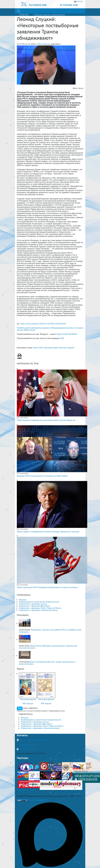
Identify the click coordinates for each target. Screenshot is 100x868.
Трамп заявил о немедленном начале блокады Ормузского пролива (48, 532)
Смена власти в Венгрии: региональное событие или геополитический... (48, 647)
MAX (62, 338)
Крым (36, 348)
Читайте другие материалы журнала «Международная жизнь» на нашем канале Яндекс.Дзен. (50, 329)
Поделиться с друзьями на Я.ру (33, 604)
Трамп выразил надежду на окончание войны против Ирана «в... (47, 420)
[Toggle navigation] (19, 11)
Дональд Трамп (51, 348)
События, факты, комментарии (49, 15)
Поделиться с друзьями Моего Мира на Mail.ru (40, 608)
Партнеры (22, 758)
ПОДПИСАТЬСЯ (25, 714)
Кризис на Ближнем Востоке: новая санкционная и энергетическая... (47, 663)
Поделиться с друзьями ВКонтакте (34, 606)
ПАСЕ (41, 348)
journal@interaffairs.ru (27, 745)
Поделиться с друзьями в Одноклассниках (38, 610)
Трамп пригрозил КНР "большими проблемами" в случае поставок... (48, 587)
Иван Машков (44, 44)
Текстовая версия (28, 699)
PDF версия (28, 703)
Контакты (22, 735)
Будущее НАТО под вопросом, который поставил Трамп (42, 476)
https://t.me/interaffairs (67, 334)
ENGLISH (78, 1)
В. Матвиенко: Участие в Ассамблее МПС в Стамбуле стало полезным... (50, 631)
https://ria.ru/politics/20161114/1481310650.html (43, 324)
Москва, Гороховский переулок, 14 (35, 740)
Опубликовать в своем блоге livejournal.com (39, 602)
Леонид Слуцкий (67, 348)
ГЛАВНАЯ (24, 15)
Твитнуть (23, 600)
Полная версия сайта (26, 790)
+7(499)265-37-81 (27, 749)
